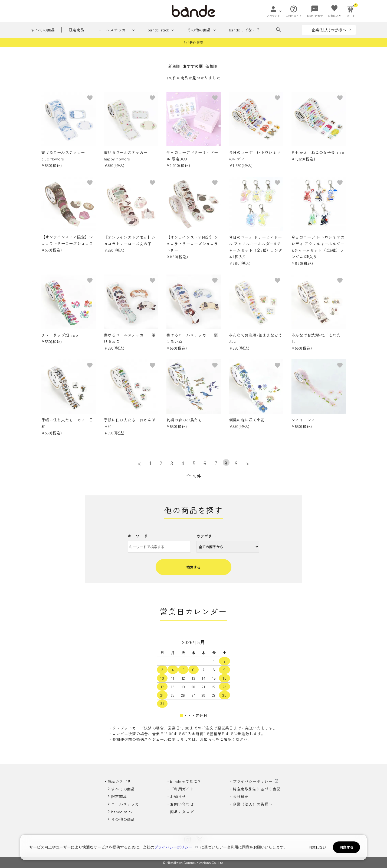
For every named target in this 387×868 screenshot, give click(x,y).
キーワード (138, 536)
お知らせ (178, 796)
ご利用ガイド (182, 789)
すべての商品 (43, 30)
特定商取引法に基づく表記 (257, 789)
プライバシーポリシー (253, 781)
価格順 (211, 66)
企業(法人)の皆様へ (329, 30)
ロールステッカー (114, 30)
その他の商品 (199, 30)
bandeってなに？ (245, 30)
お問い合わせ (182, 804)
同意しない (317, 847)
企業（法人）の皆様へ (253, 804)
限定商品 (76, 30)
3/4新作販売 (193, 42)
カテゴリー (206, 536)
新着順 (174, 66)
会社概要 (241, 796)
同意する (346, 847)
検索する (193, 567)
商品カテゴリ (119, 781)
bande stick (159, 30)
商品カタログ (182, 812)
